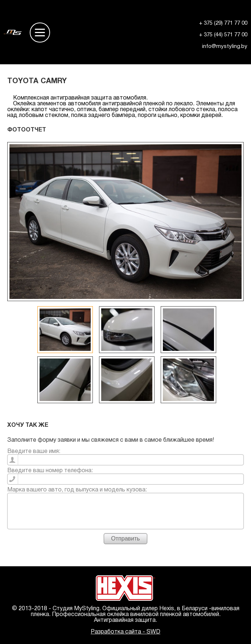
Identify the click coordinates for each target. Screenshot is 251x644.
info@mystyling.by (225, 46)
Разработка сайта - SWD (126, 632)
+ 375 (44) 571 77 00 (223, 35)
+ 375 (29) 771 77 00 (223, 23)
